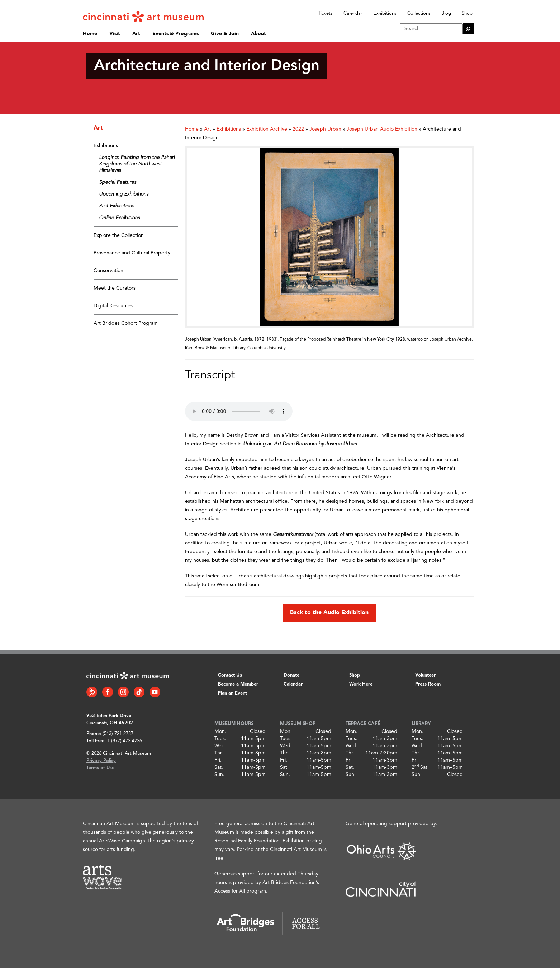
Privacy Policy (101, 761)
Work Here (361, 684)
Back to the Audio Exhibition (329, 613)
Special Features (118, 182)
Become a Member (238, 684)
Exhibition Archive (267, 129)
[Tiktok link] (139, 692)
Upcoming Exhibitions (124, 194)
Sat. (219, 767)
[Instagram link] (123, 692)
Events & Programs (175, 34)
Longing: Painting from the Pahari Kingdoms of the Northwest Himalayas (137, 164)
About (258, 34)
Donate (291, 675)
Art (136, 34)
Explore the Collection (119, 235)
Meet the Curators (115, 288)
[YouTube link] (155, 692)
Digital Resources (113, 306)
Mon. (220, 731)
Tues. (220, 739)
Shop (467, 13)
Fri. (218, 760)
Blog (446, 13)
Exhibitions (385, 13)
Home (90, 34)
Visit (115, 34)
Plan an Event (232, 693)
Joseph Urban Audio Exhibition (382, 129)
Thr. (219, 753)
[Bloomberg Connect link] (92, 692)
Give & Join (225, 34)
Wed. (220, 746)
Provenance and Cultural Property (132, 253)
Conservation (108, 271)
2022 (298, 129)
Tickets (325, 13)
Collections (419, 13)
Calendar (353, 13)
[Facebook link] (108, 692)
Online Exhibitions (119, 218)
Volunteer (425, 675)
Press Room (428, 684)
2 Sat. (420, 767)
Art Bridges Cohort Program (126, 323)
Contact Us (230, 675)
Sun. (219, 775)
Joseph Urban (325, 129)
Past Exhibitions (117, 206)
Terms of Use (100, 768)
